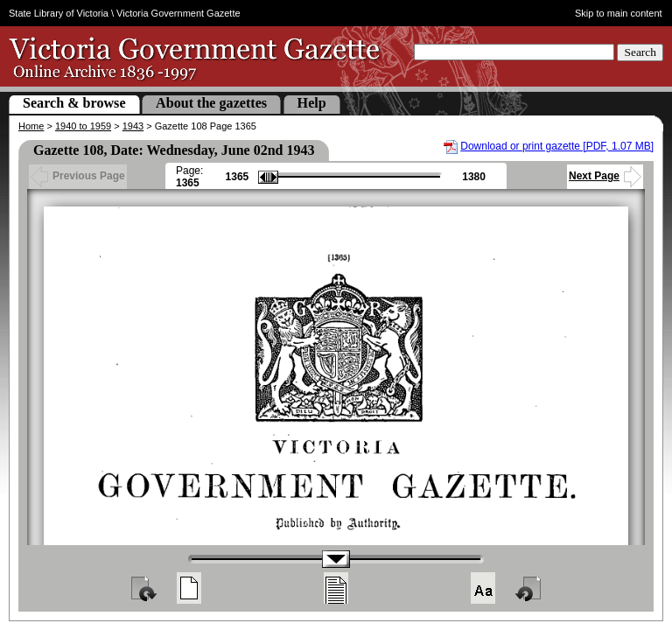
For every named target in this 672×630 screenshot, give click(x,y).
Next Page (605, 176)
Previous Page (78, 176)
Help (312, 103)
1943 (133, 126)
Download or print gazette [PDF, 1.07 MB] (557, 146)
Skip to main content (619, 13)
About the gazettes (211, 103)
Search (640, 52)
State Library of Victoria (59, 13)
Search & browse (74, 103)
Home (31, 126)
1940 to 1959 (83, 126)
